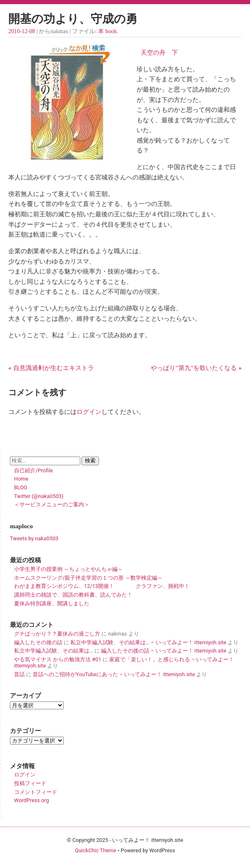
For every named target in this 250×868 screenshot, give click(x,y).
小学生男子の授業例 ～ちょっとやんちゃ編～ (69, 569)
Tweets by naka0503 (34, 538)
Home (21, 479)
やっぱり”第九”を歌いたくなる (194, 368)
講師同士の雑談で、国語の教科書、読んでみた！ (73, 595)
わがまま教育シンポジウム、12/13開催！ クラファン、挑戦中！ (102, 586)
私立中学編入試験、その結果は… (54, 651)
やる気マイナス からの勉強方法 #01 (58, 659)
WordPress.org (31, 800)
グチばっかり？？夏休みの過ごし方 (57, 634)
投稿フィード (30, 783)
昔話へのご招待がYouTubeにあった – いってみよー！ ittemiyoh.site (114, 674)
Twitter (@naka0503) (39, 496)
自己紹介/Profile (34, 470)
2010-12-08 (22, 31)
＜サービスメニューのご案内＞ (52, 504)
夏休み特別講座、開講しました (52, 603)
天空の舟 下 (157, 52)
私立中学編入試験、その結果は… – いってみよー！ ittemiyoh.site (148, 642)
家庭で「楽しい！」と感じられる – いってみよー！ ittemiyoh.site (124, 662)
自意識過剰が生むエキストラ (54, 368)
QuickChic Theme (96, 850)
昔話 (19, 674)
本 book (107, 31)
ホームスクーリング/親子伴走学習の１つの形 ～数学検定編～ (88, 578)
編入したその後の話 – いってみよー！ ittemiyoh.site (164, 651)
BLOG (21, 487)
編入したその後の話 (38, 642)
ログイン (89, 412)
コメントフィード (36, 792)
